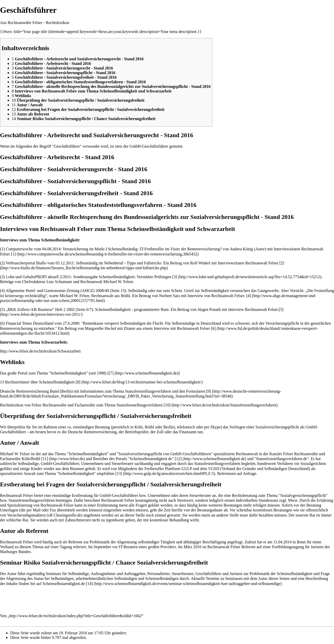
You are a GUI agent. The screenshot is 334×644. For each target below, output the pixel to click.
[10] (167, 405)
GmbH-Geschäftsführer (149, 146)
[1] (13, 254)
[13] (119, 473)
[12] (178, 459)
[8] (78, 382)
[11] (45, 459)
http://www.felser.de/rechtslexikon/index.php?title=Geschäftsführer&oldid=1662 (76, 616)
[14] (89, 584)
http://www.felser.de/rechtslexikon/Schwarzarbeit (40, 351)
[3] (175, 277)
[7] (111, 373)
